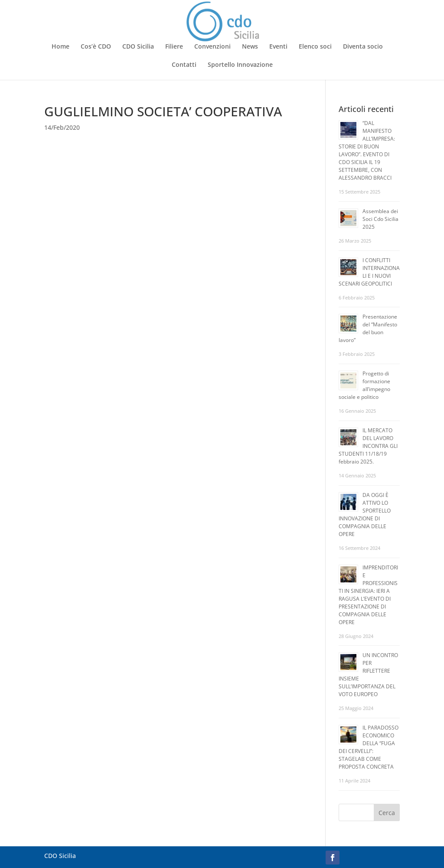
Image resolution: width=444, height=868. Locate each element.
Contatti (184, 65)
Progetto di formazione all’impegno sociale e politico (364, 385)
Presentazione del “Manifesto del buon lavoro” (368, 328)
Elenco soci (315, 47)
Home (60, 47)
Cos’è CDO (96, 47)
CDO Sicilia (138, 47)
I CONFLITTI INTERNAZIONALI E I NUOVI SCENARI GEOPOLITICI (369, 272)
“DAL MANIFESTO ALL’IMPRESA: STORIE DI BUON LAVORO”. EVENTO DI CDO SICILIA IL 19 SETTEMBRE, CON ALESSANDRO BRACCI (367, 150)
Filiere (174, 47)
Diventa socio (363, 47)
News (250, 47)
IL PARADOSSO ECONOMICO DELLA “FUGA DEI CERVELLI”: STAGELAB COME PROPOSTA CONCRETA (369, 747)
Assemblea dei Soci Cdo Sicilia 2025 (380, 219)
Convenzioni (212, 47)
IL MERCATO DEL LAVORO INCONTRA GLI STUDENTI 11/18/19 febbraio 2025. (368, 446)
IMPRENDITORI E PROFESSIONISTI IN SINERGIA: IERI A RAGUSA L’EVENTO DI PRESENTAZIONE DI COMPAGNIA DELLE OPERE (368, 595)
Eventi (278, 47)
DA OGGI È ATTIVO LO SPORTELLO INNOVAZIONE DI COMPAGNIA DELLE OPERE (365, 515)
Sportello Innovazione (240, 65)
